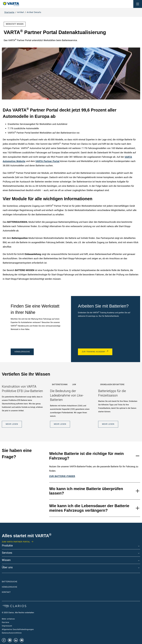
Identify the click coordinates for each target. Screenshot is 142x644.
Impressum (7, 626)
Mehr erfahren (8, 619)
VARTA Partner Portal (48, 161)
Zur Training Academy (94, 352)
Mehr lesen (12, 424)
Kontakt (6, 592)
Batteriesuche (10, 582)
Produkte (7, 546)
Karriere (6, 622)
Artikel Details (34, 12)
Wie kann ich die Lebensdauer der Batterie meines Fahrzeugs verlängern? (89, 508)
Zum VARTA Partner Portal (16, 542)
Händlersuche (22, 352)
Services (7, 553)
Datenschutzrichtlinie (12, 633)
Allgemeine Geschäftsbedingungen (18, 629)
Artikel (21, 12)
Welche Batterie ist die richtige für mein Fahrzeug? (86, 456)
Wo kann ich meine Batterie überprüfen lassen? (86, 491)
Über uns (7, 568)
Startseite (9, 12)
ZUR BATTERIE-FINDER (62, 476)
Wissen (6, 560)
